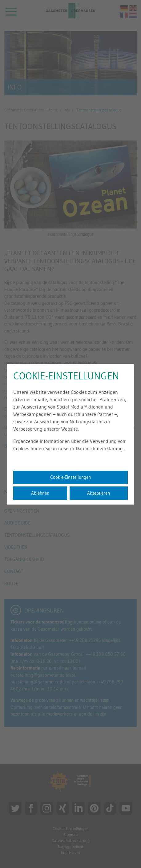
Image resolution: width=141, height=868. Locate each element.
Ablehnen (40, 493)
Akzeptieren (99, 493)
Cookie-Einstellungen (70, 477)
